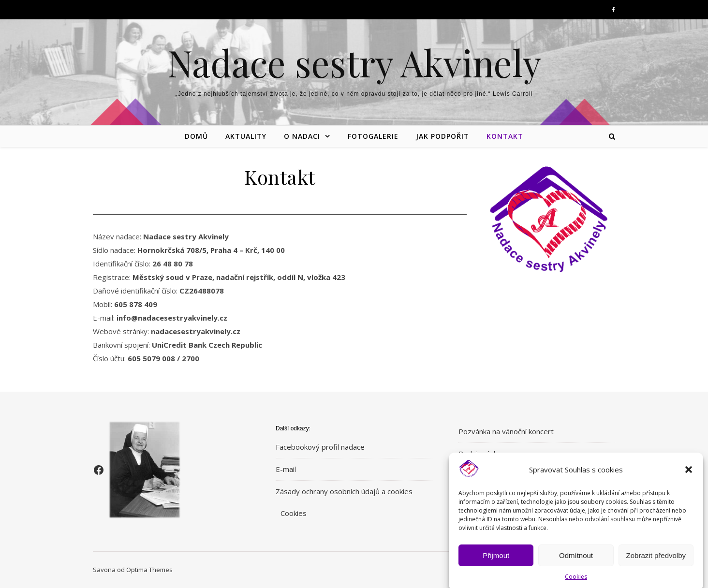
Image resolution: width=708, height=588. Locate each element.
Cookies (294, 513)
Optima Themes (149, 570)
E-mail (286, 469)
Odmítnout (576, 562)
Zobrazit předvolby (656, 562)
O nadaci (302, 136)
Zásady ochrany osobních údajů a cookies (344, 491)
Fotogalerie (373, 136)
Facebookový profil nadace (320, 447)
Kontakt (505, 136)
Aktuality (246, 136)
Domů (196, 136)
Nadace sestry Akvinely (354, 63)
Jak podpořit (442, 136)
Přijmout (496, 562)
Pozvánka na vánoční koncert (506, 431)
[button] (689, 476)
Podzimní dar (480, 454)
